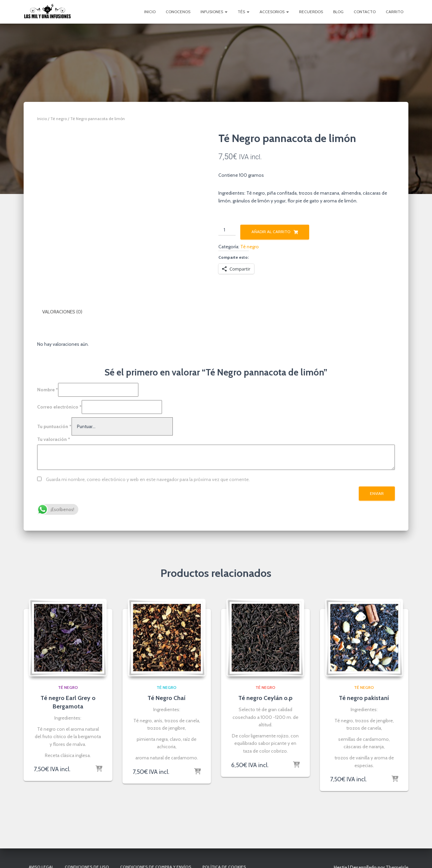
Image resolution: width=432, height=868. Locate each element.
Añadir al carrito (271, 232)
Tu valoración (54, 439)
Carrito (395, 12)
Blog (338, 12)
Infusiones (214, 12)
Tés (244, 12)
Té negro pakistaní (364, 698)
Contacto (365, 12)
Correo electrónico (59, 407)
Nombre (48, 390)
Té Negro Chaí (167, 698)
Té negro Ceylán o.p (265, 698)
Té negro (59, 119)
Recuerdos (311, 12)
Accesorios (274, 12)
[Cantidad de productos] (227, 230)
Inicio (150, 12)
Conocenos (178, 12)
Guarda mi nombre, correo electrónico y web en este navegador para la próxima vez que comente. (148, 479)
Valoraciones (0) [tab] (62, 312)
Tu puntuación (54, 426)
